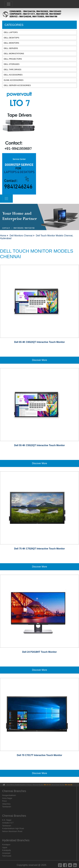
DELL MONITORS (11, 43)
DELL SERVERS (11, 48)
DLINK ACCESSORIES (14, 80)
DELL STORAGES (12, 64)
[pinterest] (60, 865)
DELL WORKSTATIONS (14, 54)
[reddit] (70, 865)
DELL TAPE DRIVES (12, 70)
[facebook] (65, 865)
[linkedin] (75, 865)
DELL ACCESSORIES (13, 75)
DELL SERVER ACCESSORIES (17, 85)
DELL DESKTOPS (11, 38)
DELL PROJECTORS (13, 59)
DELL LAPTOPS (11, 32)
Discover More (39, 360)
